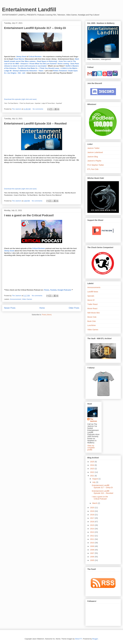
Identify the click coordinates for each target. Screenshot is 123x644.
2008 (92, 550)
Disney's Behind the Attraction (25, 71)
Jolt (24, 73)
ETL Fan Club (93, 169)
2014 (92, 529)
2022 (92, 472)
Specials (91, 296)
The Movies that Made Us (27, 68)
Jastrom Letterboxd (95, 152)
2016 (92, 522)
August (95, 479)
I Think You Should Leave (49, 68)
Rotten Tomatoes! (60, 71)
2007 (92, 553)
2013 (92, 532)
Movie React (92, 308)
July (94, 482)
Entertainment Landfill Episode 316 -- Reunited (35, 124)
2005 (92, 560)
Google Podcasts (64, 290)
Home (42, 308)
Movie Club (92, 317)
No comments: (38, 109)
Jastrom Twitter (93, 148)
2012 (92, 536)
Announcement (15, 299)
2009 (92, 546)
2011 (92, 539)
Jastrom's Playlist (94, 161)
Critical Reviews (35, 57)
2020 (92, 508)
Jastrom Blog (93, 157)
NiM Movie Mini (94, 313)
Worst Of (91, 300)
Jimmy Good (21, 57)
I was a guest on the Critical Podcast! (29, 215)
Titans (41, 71)
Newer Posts (10, 308)
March (95, 503)
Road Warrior (19, 59)
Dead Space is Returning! (47, 61)
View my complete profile (91, 448)
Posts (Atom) (47, 315)
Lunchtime (92, 325)
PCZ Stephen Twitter (96, 165)
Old (19, 73)
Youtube (53, 290)
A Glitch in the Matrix (69, 68)
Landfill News (93, 292)
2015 (92, 525)
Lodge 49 (8, 71)
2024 (92, 465)
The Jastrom (93, 420)
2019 (92, 511)
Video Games (27, 299)
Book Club (92, 321)
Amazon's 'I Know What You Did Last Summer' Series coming (45, 64)
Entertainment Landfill (29, 10)
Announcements (94, 287)
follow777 (79, 639)
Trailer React (93, 304)
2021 (92, 476)
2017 (92, 518)
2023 (92, 469)
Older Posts (74, 308)
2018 (92, 515)
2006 (92, 557)
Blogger (95, 639)
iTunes (47, 290)
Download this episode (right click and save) (20, 99)
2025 (92, 462)
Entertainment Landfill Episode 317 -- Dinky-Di (35, 28)
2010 (92, 543)
